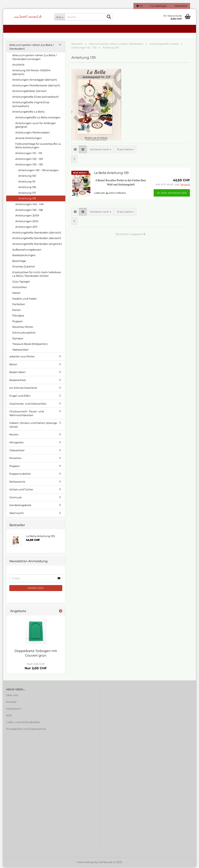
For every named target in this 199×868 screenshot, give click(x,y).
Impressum (14, 709)
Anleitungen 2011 (26, 228)
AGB (9, 716)
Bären (13, 365)
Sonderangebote (20, 506)
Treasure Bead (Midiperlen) (30, 345)
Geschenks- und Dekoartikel (28, 404)
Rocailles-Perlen (23, 328)
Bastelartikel (18, 381)
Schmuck (16, 498)
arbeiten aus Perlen (22, 357)
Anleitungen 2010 (27, 222)
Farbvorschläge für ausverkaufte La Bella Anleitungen (38, 146)
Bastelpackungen (24, 256)
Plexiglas (18, 316)
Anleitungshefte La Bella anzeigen (38, 118)
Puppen (18, 322)
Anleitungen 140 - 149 (29, 205)
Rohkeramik (17, 482)
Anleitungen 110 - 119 (29, 154)
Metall (16, 294)
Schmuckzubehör (24, 333)
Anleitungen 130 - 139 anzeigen (38, 171)
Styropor (18, 339)
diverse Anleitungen (29, 139)
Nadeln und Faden (25, 299)
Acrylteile (18, 65)
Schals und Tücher (21, 490)
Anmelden (36, 589)
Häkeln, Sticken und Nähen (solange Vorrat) (33, 426)
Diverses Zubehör (24, 267)
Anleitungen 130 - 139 (29, 165)
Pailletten (19, 305)
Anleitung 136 (27, 188)
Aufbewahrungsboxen (27, 250)
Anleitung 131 (27, 182)
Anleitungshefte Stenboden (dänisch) (37, 233)
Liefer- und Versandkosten (23, 723)
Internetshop (85, 863)
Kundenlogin (158, 6)
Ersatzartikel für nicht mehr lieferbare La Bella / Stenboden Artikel (37, 275)
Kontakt (11, 703)
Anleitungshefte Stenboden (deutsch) (37, 239)
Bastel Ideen (17, 373)
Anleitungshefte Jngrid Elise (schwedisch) (31, 105)
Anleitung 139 (27, 199)
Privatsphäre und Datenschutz (26, 730)
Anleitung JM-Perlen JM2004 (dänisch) (31, 73)
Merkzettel (180, 6)
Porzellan (16, 459)
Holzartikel (19, 288)
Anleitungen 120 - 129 (29, 159)
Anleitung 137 (27, 194)
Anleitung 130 (27, 176)
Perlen (17, 311)
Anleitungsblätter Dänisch (30, 92)
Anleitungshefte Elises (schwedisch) (35, 97)
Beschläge (19, 262)
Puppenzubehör (20, 475)
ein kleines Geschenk (23, 389)
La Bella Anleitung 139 (111, 174)
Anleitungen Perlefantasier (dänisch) (36, 86)
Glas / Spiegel (21, 282)
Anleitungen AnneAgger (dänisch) (35, 80)
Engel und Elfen (20, 396)
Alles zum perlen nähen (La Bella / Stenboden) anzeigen (34, 58)
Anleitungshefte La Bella (28, 112)
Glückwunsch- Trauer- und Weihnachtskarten (27, 414)
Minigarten (17, 443)
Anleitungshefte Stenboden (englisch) (37, 245)
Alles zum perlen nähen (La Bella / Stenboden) (32, 48)
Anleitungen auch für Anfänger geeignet (36, 126)
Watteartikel (20, 350)
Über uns (12, 696)
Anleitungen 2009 (27, 216)
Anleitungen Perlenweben (33, 133)
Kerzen (14, 435)
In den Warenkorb (172, 194)
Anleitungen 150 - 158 (29, 210)
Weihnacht (17, 514)
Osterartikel (17, 451)
